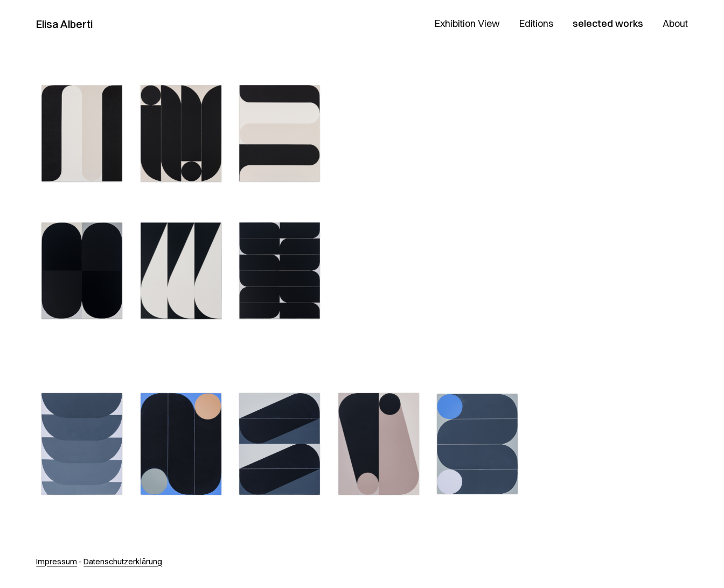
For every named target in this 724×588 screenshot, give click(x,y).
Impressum (57, 561)
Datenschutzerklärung (123, 561)
